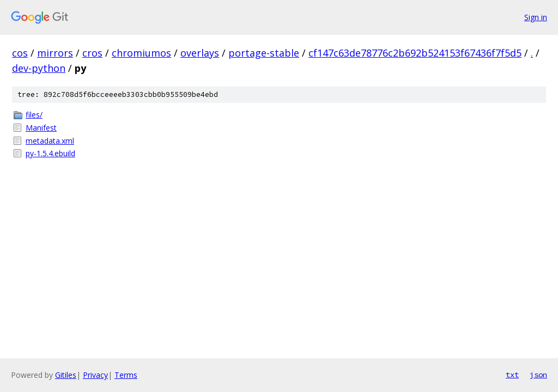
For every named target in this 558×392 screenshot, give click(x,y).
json (538, 375)
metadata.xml (50, 141)
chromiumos (141, 53)
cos (20, 53)
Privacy (95, 375)
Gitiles (66, 375)
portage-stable (264, 53)
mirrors (55, 53)
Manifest (41, 128)
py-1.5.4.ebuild (50, 153)
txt (512, 375)
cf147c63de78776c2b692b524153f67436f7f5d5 (415, 53)
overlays (200, 53)
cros (92, 53)
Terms (126, 375)
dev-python (39, 68)
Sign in (536, 17)
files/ (34, 115)
